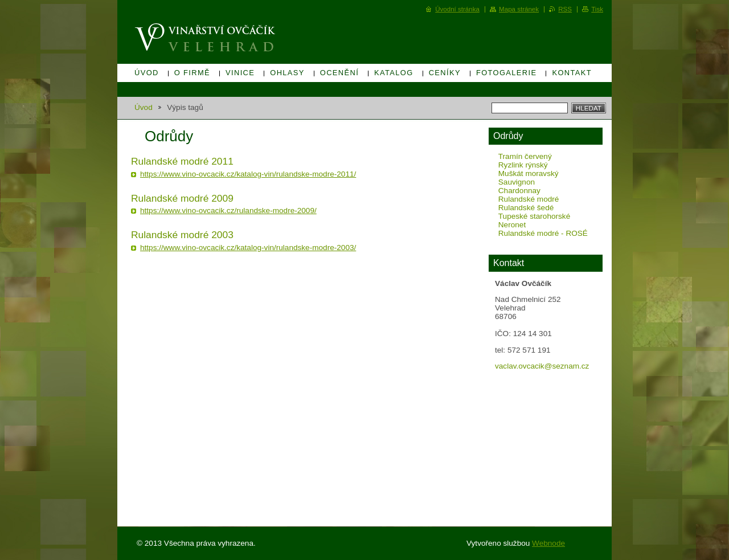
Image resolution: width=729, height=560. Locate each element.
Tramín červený (525, 156)
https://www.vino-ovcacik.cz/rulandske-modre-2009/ (228, 210)
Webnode (548, 543)
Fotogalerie (507, 73)
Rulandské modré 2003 (182, 235)
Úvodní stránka (457, 9)
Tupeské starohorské (534, 216)
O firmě (192, 73)
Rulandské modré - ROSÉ (543, 233)
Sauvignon (517, 182)
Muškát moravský (529, 173)
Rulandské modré (529, 199)
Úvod (147, 73)
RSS (565, 9)
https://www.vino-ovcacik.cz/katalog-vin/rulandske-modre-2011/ (248, 174)
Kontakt (572, 73)
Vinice (240, 73)
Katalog (394, 73)
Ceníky (445, 73)
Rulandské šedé (526, 208)
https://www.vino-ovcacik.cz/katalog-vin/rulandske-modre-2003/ (248, 248)
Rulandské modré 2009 (182, 198)
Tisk (597, 9)
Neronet (512, 225)
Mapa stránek (519, 9)
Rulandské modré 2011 (182, 161)
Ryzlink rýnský (523, 165)
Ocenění (339, 73)
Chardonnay (519, 191)
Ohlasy (287, 73)
